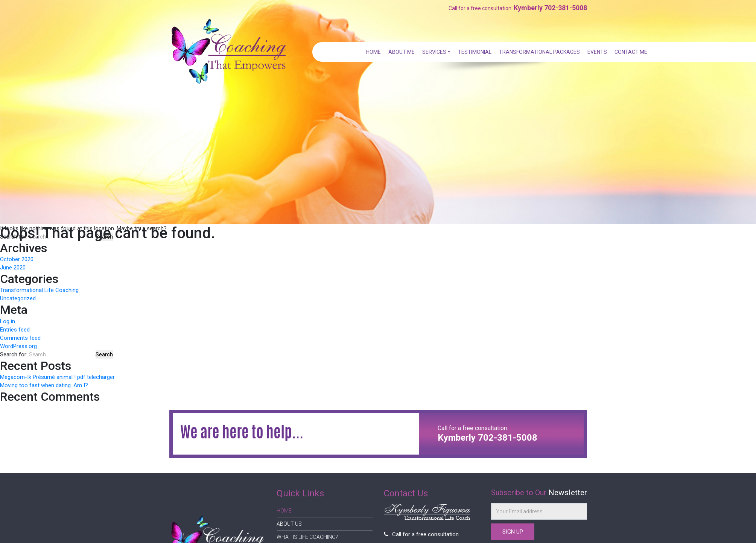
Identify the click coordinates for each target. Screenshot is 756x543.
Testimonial (476, 52)
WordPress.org (18, 346)
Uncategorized (18, 298)
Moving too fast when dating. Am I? (44, 385)
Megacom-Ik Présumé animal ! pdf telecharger (57, 377)
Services (436, 52)
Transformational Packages (540, 52)
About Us (289, 524)
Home (376, 52)
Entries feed (15, 330)
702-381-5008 (566, 8)
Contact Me (631, 52)
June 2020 (13, 268)
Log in (8, 321)
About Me (403, 52)
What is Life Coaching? (307, 537)
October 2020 (17, 259)
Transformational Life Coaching (39, 290)
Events (597, 52)
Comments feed (20, 338)
